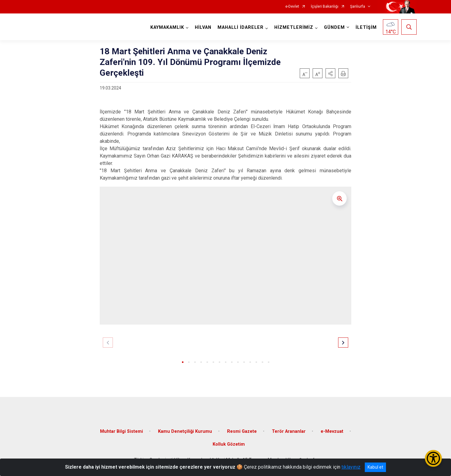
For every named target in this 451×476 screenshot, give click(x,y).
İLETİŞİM (366, 27)
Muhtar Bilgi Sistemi (121, 431)
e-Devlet (292, 7)
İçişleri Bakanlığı (325, 7)
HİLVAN (203, 27)
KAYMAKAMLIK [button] (167, 27)
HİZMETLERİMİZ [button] (294, 27)
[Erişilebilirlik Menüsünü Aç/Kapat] (433, 458)
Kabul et (375, 467)
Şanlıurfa (358, 7)
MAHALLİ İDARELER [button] (241, 27)
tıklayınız (351, 467)
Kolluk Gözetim (229, 444)
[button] (330, 73)
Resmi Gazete (242, 431)
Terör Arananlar (289, 431)
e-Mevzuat (332, 431)
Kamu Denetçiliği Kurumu (185, 431)
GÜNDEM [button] (334, 27)
